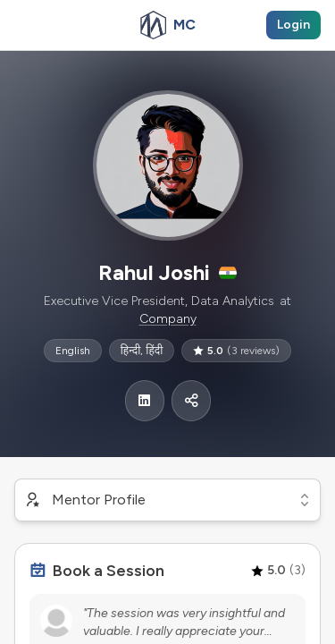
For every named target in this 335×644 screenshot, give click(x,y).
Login (293, 25)
